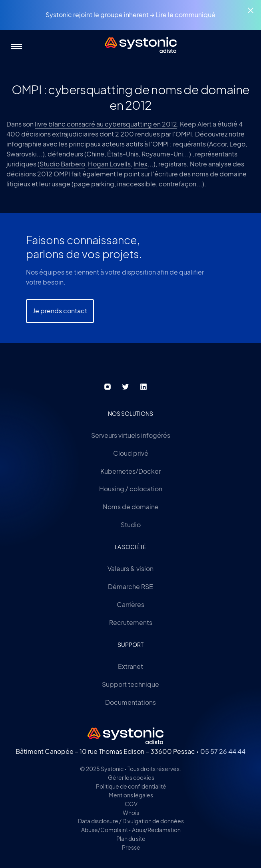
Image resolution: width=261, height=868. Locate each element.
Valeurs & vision (130, 568)
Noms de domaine (131, 507)
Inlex (140, 164)
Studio (131, 525)
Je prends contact (60, 311)
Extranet (130, 666)
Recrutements (131, 622)
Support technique (130, 684)
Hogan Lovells (109, 164)
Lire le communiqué (185, 15)
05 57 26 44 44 (223, 751)
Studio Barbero (62, 164)
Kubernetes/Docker (130, 471)
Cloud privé (131, 453)
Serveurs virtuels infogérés (131, 435)
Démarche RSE (130, 586)
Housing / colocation (131, 489)
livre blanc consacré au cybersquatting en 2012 (106, 124)
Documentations (130, 702)
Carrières (130, 604)
